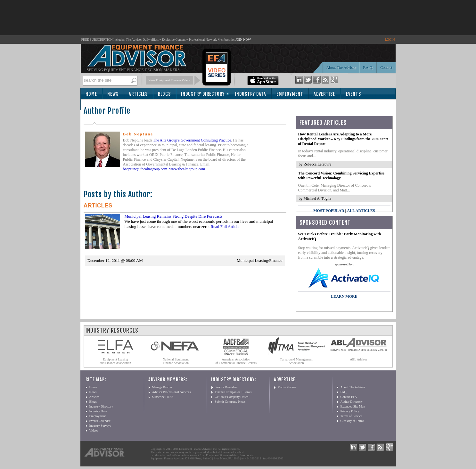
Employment (290, 94)
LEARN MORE (344, 296)
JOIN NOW (243, 40)
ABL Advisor (358, 359)
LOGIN (390, 40)
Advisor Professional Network (172, 392)
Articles (138, 94)
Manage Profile (162, 387)
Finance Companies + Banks (233, 392)
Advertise (324, 94)
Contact (386, 68)
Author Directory (352, 402)
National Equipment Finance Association (176, 361)
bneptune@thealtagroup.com (145, 169)
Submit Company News (230, 402)
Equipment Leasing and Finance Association (116, 361)
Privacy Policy (350, 411)
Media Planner (287, 387)
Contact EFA (349, 397)
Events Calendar (100, 421)
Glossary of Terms (352, 421)
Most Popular (329, 211)
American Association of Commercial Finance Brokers (236, 361)
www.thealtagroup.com (187, 169)
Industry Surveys (100, 426)
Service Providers (226, 387)
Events (353, 94)
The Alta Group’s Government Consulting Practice (192, 140)
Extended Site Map (353, 406)
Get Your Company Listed (232, 397)
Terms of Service (351, 416)
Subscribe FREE (163, 397)
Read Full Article (225, 226)
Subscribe (98, 105)
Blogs (164, 94)
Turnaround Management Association (296, 361)
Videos (94, 430)
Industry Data (250, 94)
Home (91, 94)
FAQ (344, 392)
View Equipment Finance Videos (169, 80)
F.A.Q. (368, 68)
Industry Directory (203, 94)
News (113, 94)
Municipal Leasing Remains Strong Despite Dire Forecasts (174, 216)
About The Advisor (341, 68)
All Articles (361, 211)
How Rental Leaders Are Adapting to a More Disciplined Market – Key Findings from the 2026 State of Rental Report (343, 139)
